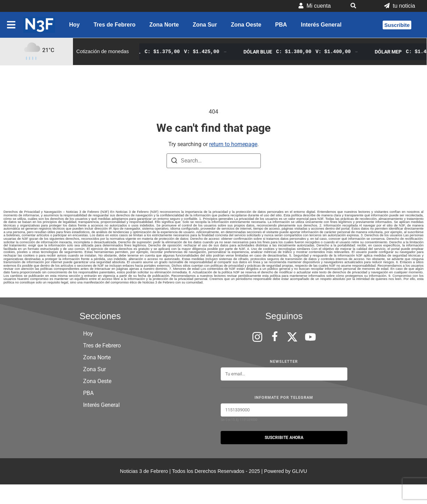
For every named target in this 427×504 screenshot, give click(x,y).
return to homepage (233, 144)
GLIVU (299, 471)
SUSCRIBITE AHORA (284, 438)
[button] (357, 6)
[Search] (174, 162)
